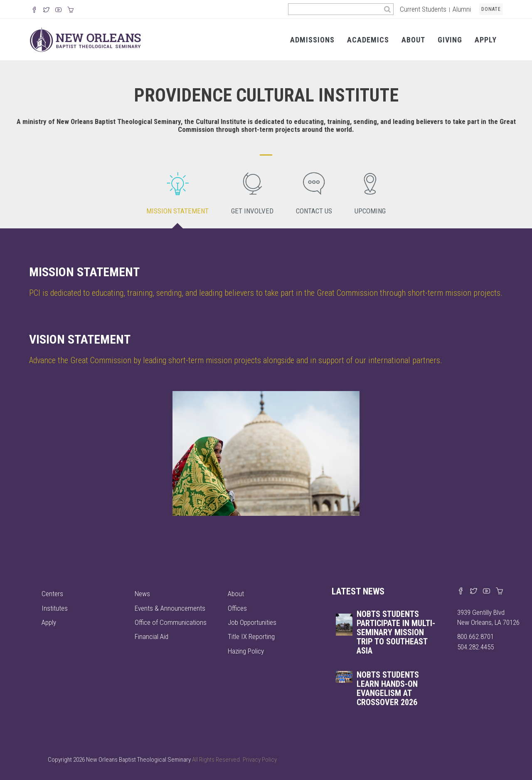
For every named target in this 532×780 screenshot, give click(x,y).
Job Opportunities (252, 622)
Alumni (462, 9)
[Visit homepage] (85, 39)
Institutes (55, 608)
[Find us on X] (474, 592)
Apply (486, 40)
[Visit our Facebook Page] (34, 10)
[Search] (388, 9)
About (413, 40)
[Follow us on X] (46, 10)
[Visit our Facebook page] (461, 592)
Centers (52, 594)
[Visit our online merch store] (70, 10)
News (142, 594)
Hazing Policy (246, 651)
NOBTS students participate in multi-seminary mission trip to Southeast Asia (396, 632)
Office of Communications (171, 622)
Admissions (312, 40)
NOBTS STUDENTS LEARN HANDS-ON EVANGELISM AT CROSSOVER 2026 (388, 688)
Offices (237, 608)
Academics (368, 40)
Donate (491, 9)
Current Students (423, 9)
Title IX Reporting (251, 636)
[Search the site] (335, 9)
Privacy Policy (260, 760)
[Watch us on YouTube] (58, 10)
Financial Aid (151, 636)
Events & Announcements (170, 608)
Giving (450, 40)
